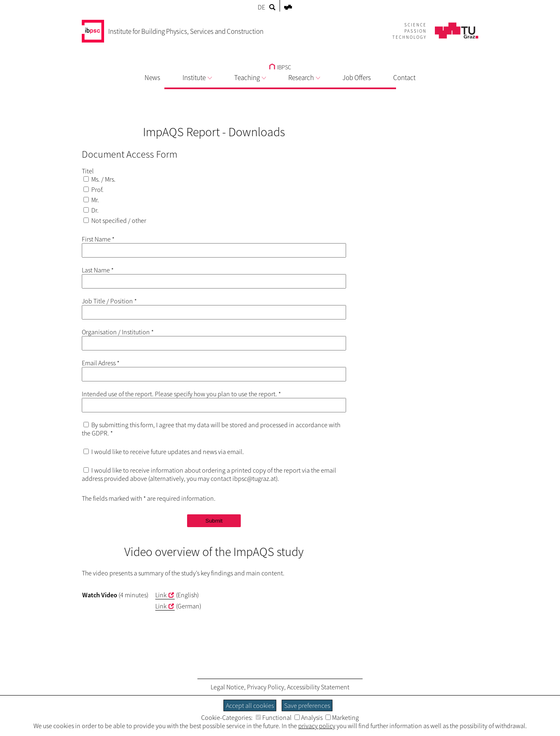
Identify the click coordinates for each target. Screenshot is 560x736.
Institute (197, 78)
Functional (274, 717)
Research (304, 78)
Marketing (342, 717)
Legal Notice (227, 687)
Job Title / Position (109, 301)
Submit (214, 521)
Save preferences (307, 705)
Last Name (98, 270)
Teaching (250, 78)
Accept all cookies (250, 705)
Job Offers (357, 78)
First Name (98, 239)
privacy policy (317, 726)
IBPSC (280, 67)
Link (161, 595)
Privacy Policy (266, 687)
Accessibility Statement (318, 687)
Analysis (308, 717)
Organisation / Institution (118, 332)
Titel (88, 171)
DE (261, 7)
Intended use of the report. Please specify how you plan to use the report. (181, 394)
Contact (404, 78)
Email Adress (101, 363)
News (152, 78)
